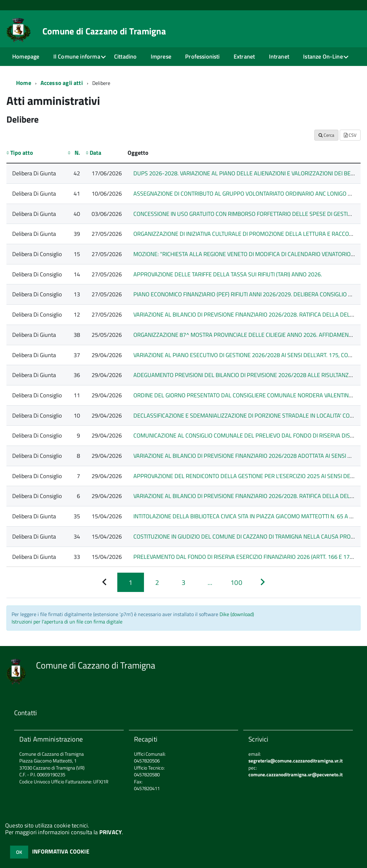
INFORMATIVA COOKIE (61, 851)
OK (19, 852)
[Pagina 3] (183, 582)
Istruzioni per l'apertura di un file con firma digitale (67, 622)
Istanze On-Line (323, 56)
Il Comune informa (77, 56)
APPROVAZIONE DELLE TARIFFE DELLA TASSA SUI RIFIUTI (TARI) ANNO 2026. (228, 274)
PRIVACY (111, 832)
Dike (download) (237, 614)
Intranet (279, 56)
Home (24, 83)
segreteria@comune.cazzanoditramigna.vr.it (295, 761)
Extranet (244, 56)
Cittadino (125, 56)
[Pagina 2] (157, 582)
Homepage (26, 56)
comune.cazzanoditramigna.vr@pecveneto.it (295, 775)
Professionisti (202, 56)
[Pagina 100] (236, 582)
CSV (350, 135)
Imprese (161, 56)
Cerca (326, 135)
